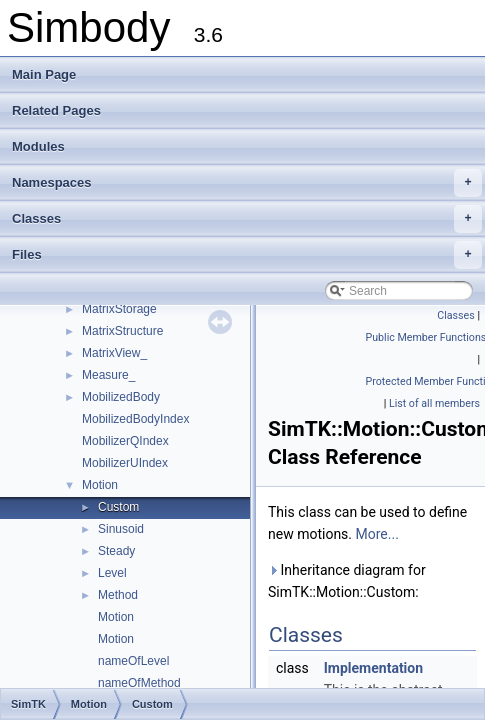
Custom (118, 507)
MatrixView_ (114, 353)
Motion (100, 485)
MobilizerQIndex (125, 441)
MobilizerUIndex (125, 463)
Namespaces (247, 183)
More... (377, 534)
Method (118, 595)
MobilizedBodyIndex (135, 419)
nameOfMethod (139, 683)
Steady (116, 551)
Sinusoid (121, 529)
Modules (38, 146)
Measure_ (108, 375)
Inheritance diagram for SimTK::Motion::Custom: (347, 581)
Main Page (44, 74)
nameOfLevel (133, 661)
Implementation (373, 668)
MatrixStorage (119, 309)
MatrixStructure (122, 331)
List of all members (434, 403)
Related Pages (56, 110)
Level (112, 573)
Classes (247, 219)
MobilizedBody (121, 397)
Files (247, 255)
